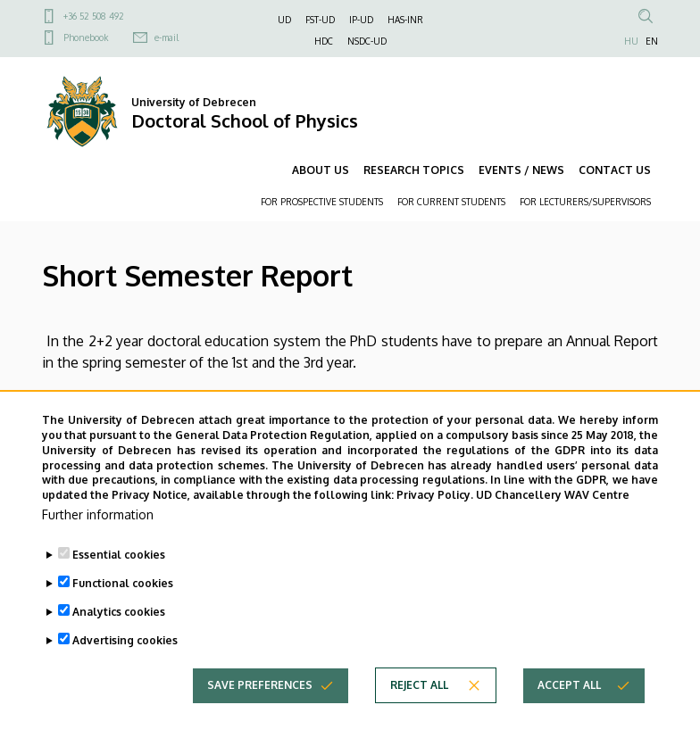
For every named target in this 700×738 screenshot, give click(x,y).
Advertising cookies (125, 675)
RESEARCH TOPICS (414, 170)
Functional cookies (123, 618)
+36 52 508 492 (94, 16)
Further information (98, 549)
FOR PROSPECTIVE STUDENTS (322, 202)
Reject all (419, 720)
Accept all (569, 720)
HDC (324, 41)
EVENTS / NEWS (521, 170)
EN (652, 41)
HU (631, 41)
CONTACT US (615, 170)
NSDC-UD (367, 41)
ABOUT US (321, 170)
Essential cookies (119, 589)
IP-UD (361, 20)
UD (284, 20)
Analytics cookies (119, 647)
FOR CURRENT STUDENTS (451, 202)
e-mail (167, 37)
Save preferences (260, 720)
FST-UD (320, 20)
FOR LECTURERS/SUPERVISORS (585, 202)
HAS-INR (405, 20)
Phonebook (86, 37)
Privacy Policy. (435, 530)
